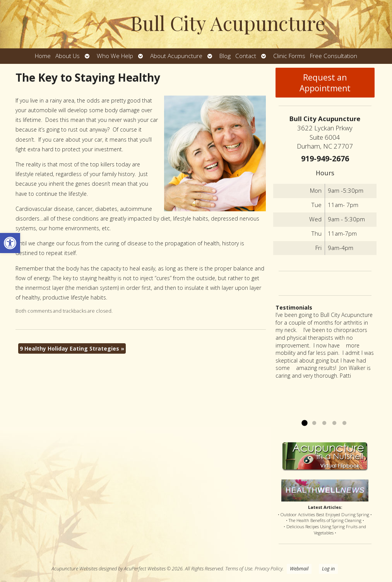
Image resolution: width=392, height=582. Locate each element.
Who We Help (115, 56)
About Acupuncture (176, 56)
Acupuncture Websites (74, 569)
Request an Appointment (325, 83)
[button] (10, 243)
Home (43, 56)
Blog (225, 56)
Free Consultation (334, 56)
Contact (246, 56)
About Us (68, 56)
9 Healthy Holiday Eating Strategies (72, 348)
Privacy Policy (269, 569)
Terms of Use (239, 569)
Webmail (299, 569)
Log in (328, 569)
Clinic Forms (289, 56)
